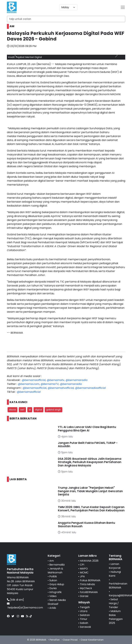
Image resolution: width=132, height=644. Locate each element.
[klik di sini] (17, 600)
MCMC (84, 573)
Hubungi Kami (115, 574)
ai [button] (30, 410)
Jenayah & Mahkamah (55, 571)
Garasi (84, 596)
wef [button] (22, 410)
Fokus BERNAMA (90, 580)
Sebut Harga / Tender (114, 603)
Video (53, 596)
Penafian (55, 640)
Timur (84, 619)
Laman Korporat (115, 566)
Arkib (53, 608)
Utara (84, 611)
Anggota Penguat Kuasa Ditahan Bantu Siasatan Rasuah (86, 524)
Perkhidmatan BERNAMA (118, 586)
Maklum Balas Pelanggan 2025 (116, 617)
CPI (82, 565)
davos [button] (12, 410)
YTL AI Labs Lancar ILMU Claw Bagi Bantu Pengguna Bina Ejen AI (87, 429)
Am (52, 561)
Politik (53, 576)
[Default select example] (68, 7)
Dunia (53, 588)
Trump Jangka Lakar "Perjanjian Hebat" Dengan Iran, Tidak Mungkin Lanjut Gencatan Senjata (90, 491)
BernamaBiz (57, 565)
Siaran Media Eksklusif (57, 602)
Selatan (85, 615)
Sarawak (85, 627)
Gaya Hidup (57, 584)
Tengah (85, 607)
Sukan (53, 580)
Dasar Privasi (70, 640)
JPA (82, 576)
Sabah (84, 623)
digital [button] (38, 410)
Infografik (55, 592)
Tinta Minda (87, 584)
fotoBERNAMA (89, 592)
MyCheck (86, 588)
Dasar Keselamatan (92, 640)
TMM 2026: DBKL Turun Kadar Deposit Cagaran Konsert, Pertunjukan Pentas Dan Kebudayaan (91, 509)
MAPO (84, 569)
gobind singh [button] (54, 410)
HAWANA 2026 (89, 561)
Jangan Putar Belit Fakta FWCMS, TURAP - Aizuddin (88, 445)
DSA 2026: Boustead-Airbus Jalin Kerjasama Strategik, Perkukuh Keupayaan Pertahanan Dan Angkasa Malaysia (90, 462)
